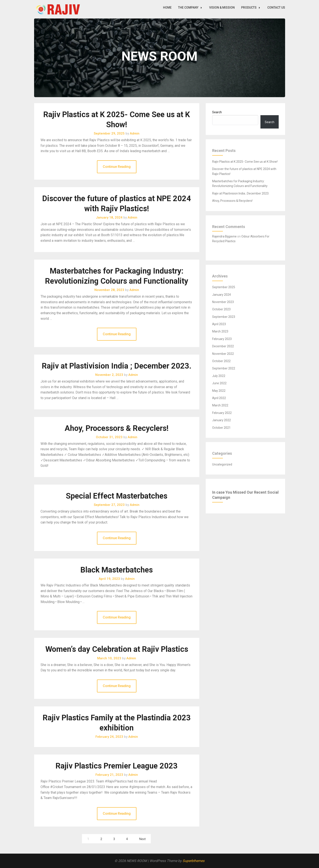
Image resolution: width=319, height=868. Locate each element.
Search (217, 112)
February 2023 (222, 339)
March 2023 (220, 331)
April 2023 (219, 324)
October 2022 (221, 361)
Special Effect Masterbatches (117, 496)
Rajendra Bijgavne (224, 236)
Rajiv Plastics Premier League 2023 (117, 766)
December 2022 (223, 346)
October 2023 (221, 309)
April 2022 (219, 398)
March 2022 (220, 405)
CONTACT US (276, 8)
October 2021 (221, 428)
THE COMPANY (191, 8)
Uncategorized (222, 464)
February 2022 (222, 413)
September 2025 (224, 287)
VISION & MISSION (222, 8)
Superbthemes (194, 861)
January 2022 (221, 420)
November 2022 (223, 354)
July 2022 (219, 376)
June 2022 (219, 383)
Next (142, 839)
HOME (167, 8)
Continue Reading (117, 167)
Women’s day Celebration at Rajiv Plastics (117, 649)
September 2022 (224, 368)
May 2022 (219, 391)
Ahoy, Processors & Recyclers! (117, 428)
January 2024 (221, 295)
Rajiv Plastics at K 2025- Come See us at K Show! (245, 162)
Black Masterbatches (117, 570)
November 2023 (223, 302)
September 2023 (224, 317)
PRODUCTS (252, 8)
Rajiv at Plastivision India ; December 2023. (117, 366)
